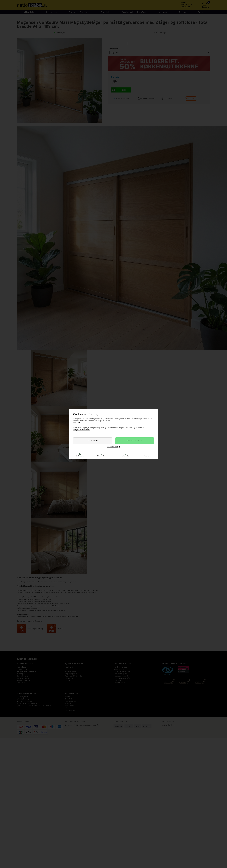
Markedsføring (102, 456)
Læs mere (77, 423)
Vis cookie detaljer (113, 447)
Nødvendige (80, 456)
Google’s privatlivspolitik (82, 430)
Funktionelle (125, 456)
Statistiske (147, 456)
